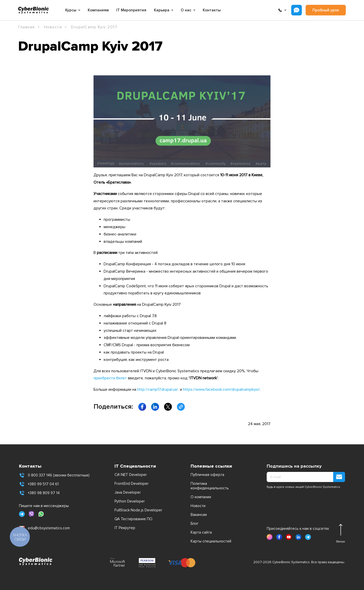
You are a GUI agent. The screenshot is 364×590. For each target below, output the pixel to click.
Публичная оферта (207, 475)
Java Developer (128, 492)
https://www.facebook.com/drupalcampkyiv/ (221, 389)
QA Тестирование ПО (133, 519)
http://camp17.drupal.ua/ (158, 389)
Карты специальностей (211, 541)
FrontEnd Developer (132, 484)
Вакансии (199, 515)
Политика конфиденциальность (210, 486)
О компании (201, 497)
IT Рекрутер (125, 528)
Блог (195, 523)
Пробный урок (326, 10)
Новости (198, 506)
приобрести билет (110, 378)
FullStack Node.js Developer (138, 510)
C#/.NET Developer (131, 475)
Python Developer (130, 501)
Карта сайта (201, 532)
